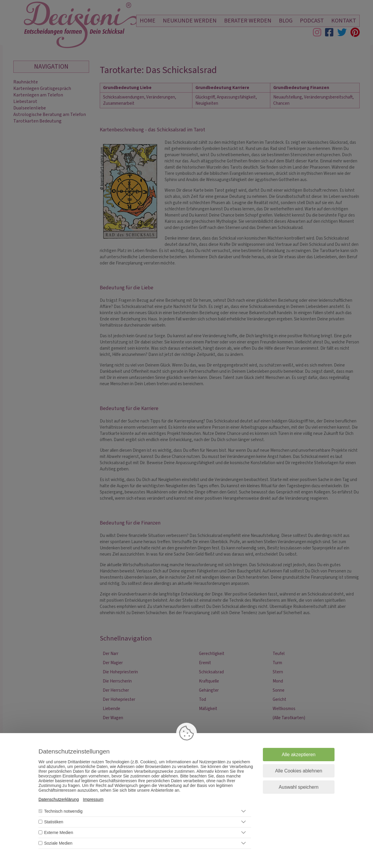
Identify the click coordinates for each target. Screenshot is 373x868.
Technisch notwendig (63, 811)
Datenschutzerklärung (59, 799)
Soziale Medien (58, 843)
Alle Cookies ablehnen (299, 771)
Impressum (93, 799)
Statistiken (54, 822)
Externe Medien (59, 832)
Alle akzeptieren (299, 755)
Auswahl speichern (299, 787)
